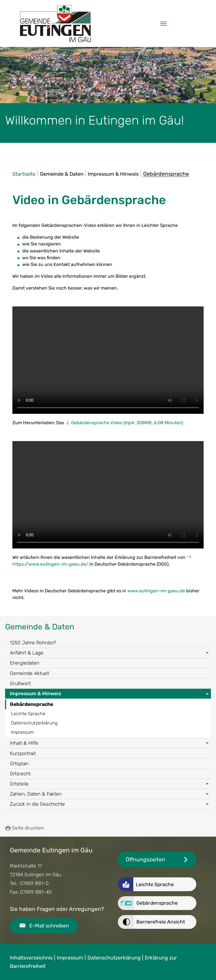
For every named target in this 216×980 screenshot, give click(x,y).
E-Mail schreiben (49, 926)
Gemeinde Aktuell (30, 673)
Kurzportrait (23, 753)
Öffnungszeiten (146, 860)
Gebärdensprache (31, 704)
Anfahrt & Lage (27, 653)
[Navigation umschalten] (163, 24)
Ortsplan (19, 764)
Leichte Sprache (28, 714)
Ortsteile (19, 784)
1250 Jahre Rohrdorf (33, 643)
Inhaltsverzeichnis (31, 958)
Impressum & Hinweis (35, 694)
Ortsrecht (20, 774)
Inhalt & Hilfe (24, 743)
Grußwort (20, 683)
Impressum (22, 732)
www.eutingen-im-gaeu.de (156, 591)
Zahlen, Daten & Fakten (36, 794)
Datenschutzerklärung (34, 723)
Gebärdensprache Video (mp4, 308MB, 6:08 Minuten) (127, 423)
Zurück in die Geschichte (37, 804)
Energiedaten (25, 663)
